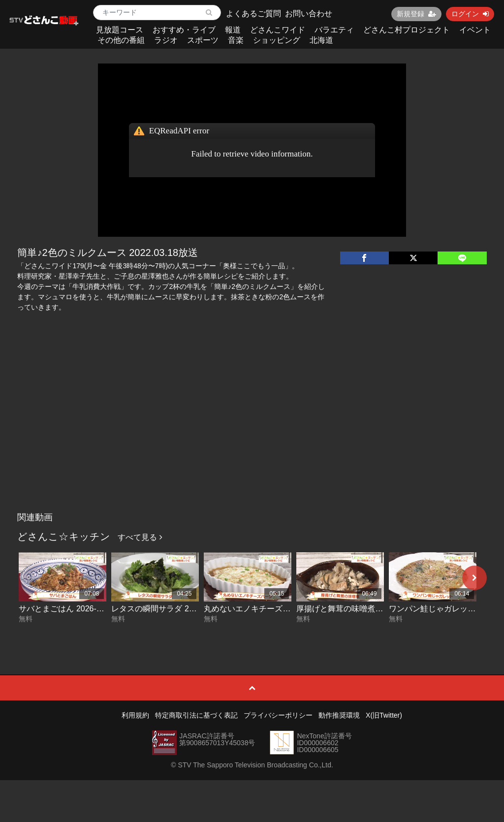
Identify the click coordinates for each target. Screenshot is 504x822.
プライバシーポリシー (278, 715)
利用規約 (135, 715)
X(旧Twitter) (384, 715)
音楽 (236, 40)
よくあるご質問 (253, 14)
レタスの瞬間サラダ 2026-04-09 (168, 609)
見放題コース (120, 30)
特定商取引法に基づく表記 (196, 715)
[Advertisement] (252, 434)
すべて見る (140, 537)
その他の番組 (121, 40)
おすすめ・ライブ (184, 30)
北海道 (321, 40)
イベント (475, 30)
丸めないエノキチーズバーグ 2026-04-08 (276, 609)
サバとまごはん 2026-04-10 (67, 609)
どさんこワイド (278, 30)
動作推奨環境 (339, 715)
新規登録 (416, 14)
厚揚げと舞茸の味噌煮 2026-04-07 (357, 609)
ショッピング (277, 40)
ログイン (470, 14)
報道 (233, 30)
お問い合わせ (309, 14)
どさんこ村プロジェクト (407, 30)
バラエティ (334, 30)
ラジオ (166, 40)
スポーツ (203, 40)
